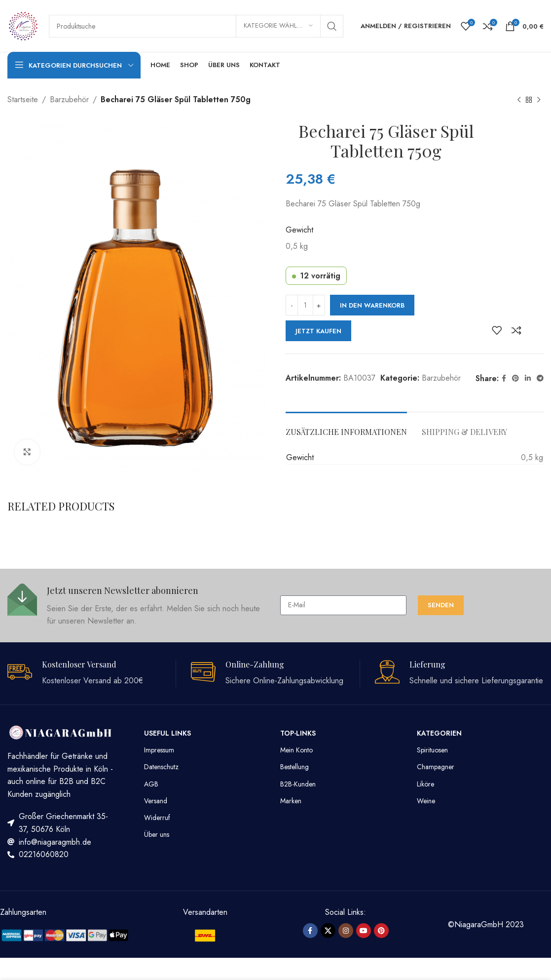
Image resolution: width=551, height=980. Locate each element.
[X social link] (328, 931)
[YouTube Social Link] (364, 931)
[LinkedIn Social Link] (528, 378)
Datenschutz (161, 767)
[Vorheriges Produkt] (519, 100)
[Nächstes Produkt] (539, 100)
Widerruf (157, 818)
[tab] (346, 427)
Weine (426, 801)
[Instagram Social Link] (346, 931)
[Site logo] (23, 25)
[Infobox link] (139, 606)
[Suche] (196, 26)
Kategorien (439, 733)
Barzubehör (69, 99)
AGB (151, 784)
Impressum (159, 750)
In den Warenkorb (372, 305)
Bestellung (294, 767)
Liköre (425, 784)
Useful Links (167, 733)
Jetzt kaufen (318, 331)
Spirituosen (432, 750)
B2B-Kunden (298, 784)
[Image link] (65, 934)
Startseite (23, 99)
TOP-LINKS (298, 733)
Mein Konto (296, 750)
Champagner (436, 767)
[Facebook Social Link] (504, 378)
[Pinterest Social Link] (515, 378)
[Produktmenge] (305, 305)
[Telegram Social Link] (540, 378)
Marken (291, 801)
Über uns (157, 834)
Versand (156, 801)
